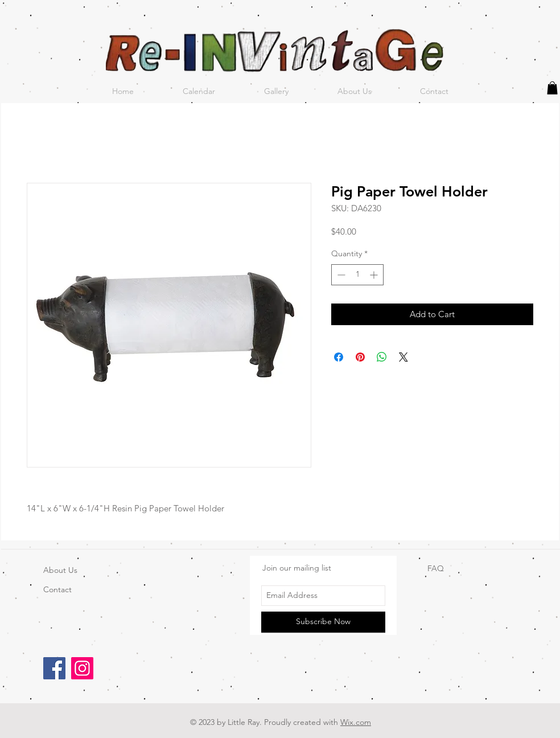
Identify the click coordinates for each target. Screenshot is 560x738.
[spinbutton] (357, 275)
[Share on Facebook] (339, 357)
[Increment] (375, 275)
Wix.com (356, 722)
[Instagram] (82, 668)
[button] (552, 88)
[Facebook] (54, 668)
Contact (57, 589)
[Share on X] (403, 357)
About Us (60, 570)
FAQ (436, 568)
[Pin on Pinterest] (360, 357)
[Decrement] (340, 275)
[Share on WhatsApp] (382, 357)
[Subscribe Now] (323, 622)
